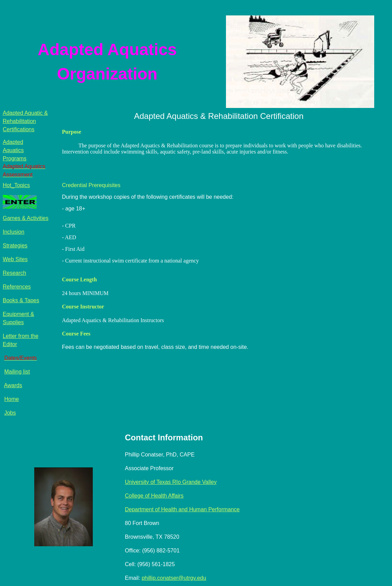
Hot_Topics (16, 185)
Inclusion (14, 232)
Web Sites (15, 259)
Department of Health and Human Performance (182, 509)
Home (11, 399)
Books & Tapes (21, 300)
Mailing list (17, 372)
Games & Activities (26, 218)
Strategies (15, 246)
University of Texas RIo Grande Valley (171, 482)
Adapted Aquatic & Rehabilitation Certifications (25, 121)
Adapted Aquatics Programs (15, 150)
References (17, 287)
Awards (13, 385)
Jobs (10, 413)
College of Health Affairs (154, 496)
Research (14, 273)
